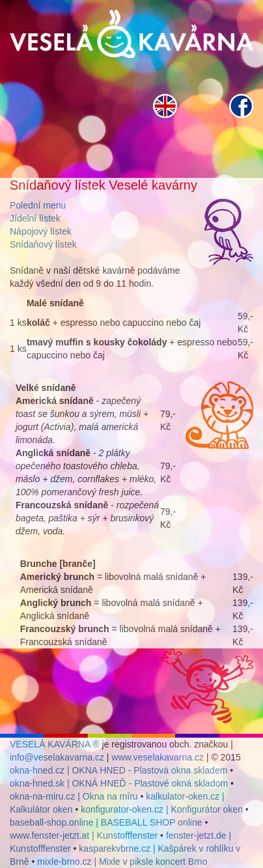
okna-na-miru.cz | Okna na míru (74, 796)
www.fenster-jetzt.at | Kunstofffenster (84, 835)
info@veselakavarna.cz (57, 757)
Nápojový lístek (41, 231)
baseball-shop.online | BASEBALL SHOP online (106, 822)
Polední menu (38, 205)
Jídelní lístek (35, 218)
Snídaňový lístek (43, 244)
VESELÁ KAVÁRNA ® (55, 744)
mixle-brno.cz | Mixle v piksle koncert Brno (122, 861)
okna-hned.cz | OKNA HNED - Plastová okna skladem (118, 770)
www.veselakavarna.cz (158, 757)
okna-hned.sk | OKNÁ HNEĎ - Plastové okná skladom (119, 783)
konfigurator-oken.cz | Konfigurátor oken (162, 809)
